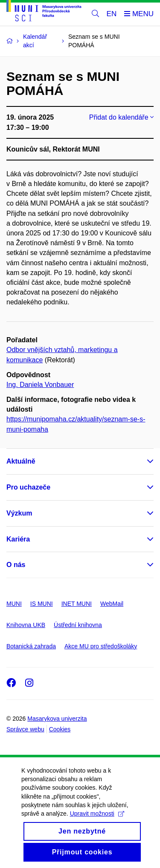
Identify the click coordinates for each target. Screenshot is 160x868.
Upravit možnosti (97, 828)
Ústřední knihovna (78, 625)
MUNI (14, 604)
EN (112, 14)
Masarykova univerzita (57, 719)
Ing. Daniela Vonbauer (40, 385)
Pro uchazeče (28, 487)
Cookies (60, 729)
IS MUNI (42, 604)
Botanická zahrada (31, 646)
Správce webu (25, 729)
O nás (16, 565)
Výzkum (19, 513)
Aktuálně (21, 461)
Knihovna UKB (26, 625)
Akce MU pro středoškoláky (101, 646)
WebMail (112, 604)
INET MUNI (77, 604)
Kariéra (18, 539)
